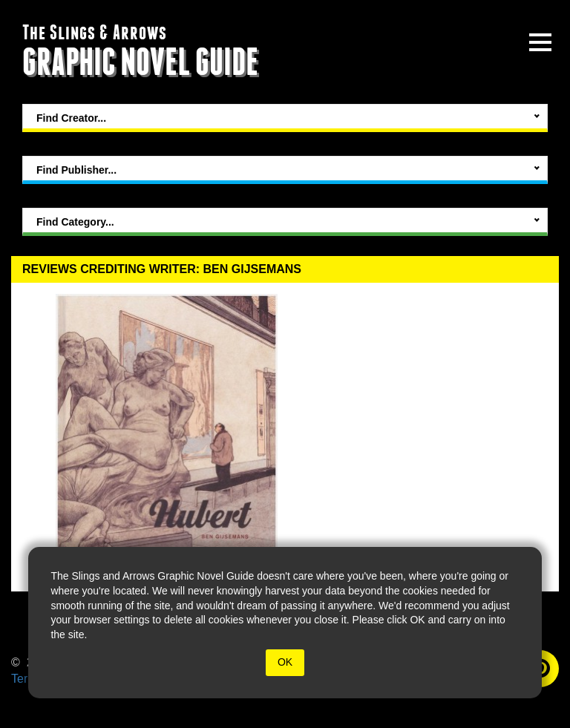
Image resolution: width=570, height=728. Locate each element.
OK (285, 662)
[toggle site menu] (540, 42)
